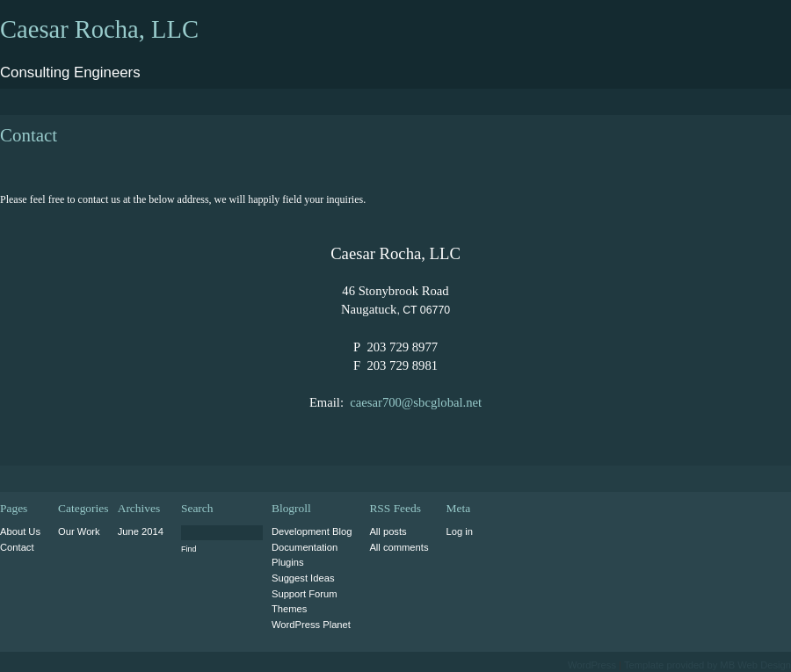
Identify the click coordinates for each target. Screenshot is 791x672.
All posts (388, 531)
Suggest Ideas (303, 578)
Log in (460, 531)
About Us (20, 531)
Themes (289, 609)
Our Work (79, 531)
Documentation (305, 547)
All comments (399, 547)
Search (197, 508)
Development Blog (312, 531)
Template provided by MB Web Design (708, 665)
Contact (17, 547)
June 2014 (141, 531)
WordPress (592, 665)
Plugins (288, 562)
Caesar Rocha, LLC (99, 29)
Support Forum (305, 594)
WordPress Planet (311, 625)
